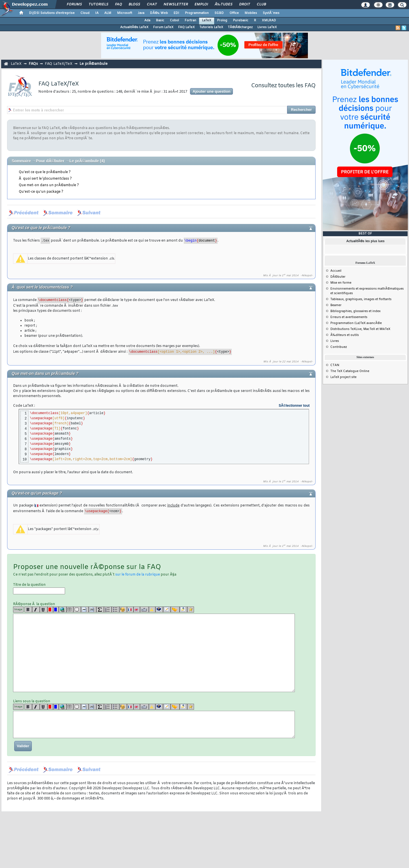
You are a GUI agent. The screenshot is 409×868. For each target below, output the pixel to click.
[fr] (130, 610)
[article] (167, 610)
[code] (85, 610)
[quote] (77, 610)
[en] (137, 610)
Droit (245, 5)
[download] (183, 610)
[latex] (100, 610)
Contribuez (339, 347)
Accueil (336, 271)
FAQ (118, 5)
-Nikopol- (307, 276)
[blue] (56, 610)
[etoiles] (191, 610)
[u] (44, 610)
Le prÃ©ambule (94, 64)
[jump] (175, 610)
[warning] (152, 610)
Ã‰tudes (224, 5)
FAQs (33, 64)
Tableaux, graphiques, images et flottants (361, 299)
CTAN (335, 365)
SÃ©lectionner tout (294, 406)
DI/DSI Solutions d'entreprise (52, 13)
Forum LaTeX (163, 27)
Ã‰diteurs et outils (345, 335)
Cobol (174, 20)
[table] (70, 610)
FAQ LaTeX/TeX (59, 64)
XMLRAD (269, 20)
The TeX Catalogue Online (350, 371)
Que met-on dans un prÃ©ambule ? (49, 185)
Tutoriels (98, 5)
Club (261, 5)
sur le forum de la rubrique (138, 575)
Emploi (201, 5)
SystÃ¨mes (271, 13)
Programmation (197, 13)
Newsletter (176, 5)
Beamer (336, 305)
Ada (147, 20)
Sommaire (21, 161)
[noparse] (123, 610)
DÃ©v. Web (159, 13)
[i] (36, 610)
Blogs (134, 5)
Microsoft (125, 13)
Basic (160, 20)
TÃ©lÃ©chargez (240, 27)
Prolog (222, 20)
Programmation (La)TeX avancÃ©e (356, 323)
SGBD (219, 13)
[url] (63, 610)
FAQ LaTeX (186, 27)
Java (141, 13)
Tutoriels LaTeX (211, 27)
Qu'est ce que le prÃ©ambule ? (45, 172)
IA (97, 13)
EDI (176, 13)
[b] (28, 610)
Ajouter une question (211, 91)
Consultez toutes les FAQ (283, 86)
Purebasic (241, 20)
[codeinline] (92, 610)
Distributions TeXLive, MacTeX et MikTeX (360, 329)
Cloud (85, 13)
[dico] (144, 610)
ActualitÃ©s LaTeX (134, 27)
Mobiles (251, 13)
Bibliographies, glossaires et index (355, 311)
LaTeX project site (343, 377)
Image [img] (18, 610)
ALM (108, 13)
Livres (335, 341)
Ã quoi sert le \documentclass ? (45, 179)
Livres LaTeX (267, 27)
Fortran (190, 20)
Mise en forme (341, 283)
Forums (74, 5)
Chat (152, 5)
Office (234, 13)
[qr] (159, 610)
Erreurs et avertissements (349, 317)
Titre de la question (39, 588)
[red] (50, 610)
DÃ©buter (338, 277)
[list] (108, 610)
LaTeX (207, 20)
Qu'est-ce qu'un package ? (41, 192)
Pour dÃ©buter (50, 161)
